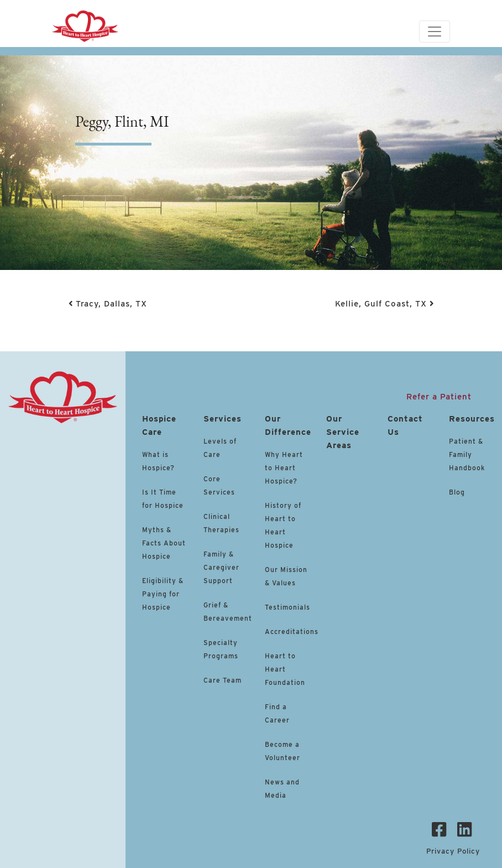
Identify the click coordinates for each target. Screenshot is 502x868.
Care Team (223, 680)
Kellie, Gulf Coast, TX (385, 304)
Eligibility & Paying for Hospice (163, 594)
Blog (457, 492)
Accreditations (292, 631)
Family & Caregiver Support (221, 567)
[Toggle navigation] (435, 32)
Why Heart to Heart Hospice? (284, 468)
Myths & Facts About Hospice (164, 543)
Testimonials (287, 607)
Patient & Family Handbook (467, 454)
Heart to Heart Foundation (285, 669)
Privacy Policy (453, 851)
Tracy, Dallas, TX (108, 304)
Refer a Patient (439, 397)
